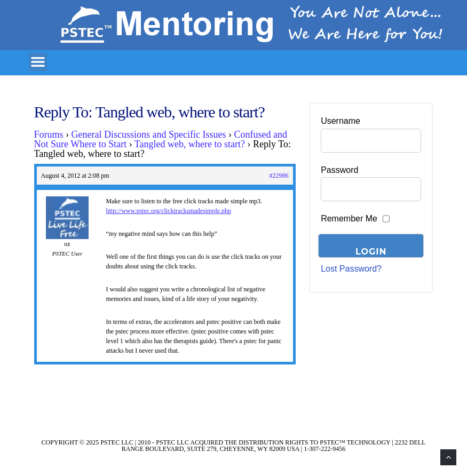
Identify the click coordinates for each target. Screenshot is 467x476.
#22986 (279, 176)
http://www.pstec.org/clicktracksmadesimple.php (169, 211)
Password (339, 170)
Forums (49, 134)
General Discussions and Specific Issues (149, 134)
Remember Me (349, 219)
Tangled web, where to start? (190, 144)
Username (341, 121)
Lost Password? (351, 269)
